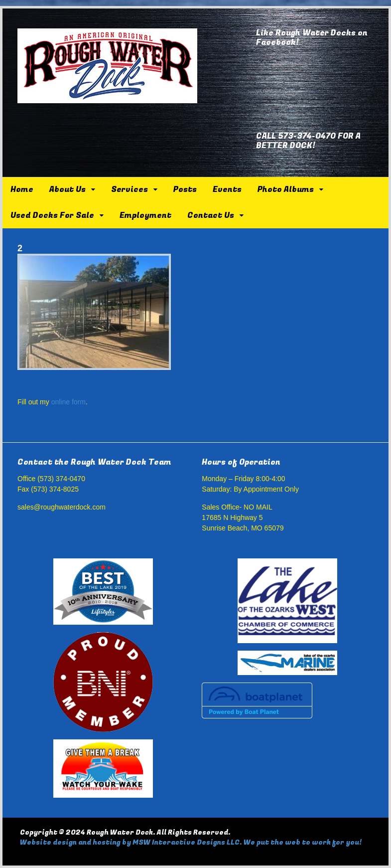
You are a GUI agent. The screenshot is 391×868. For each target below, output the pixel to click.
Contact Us (211, 215)
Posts (185, 189)
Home (22, 189)
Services (130, 189)
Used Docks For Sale (52, 215)
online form (68, 402)
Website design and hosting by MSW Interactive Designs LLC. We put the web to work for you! (191, 842)
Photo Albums (286, 189)
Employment (145, 215)
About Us (67, 189)
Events (227, 189)
